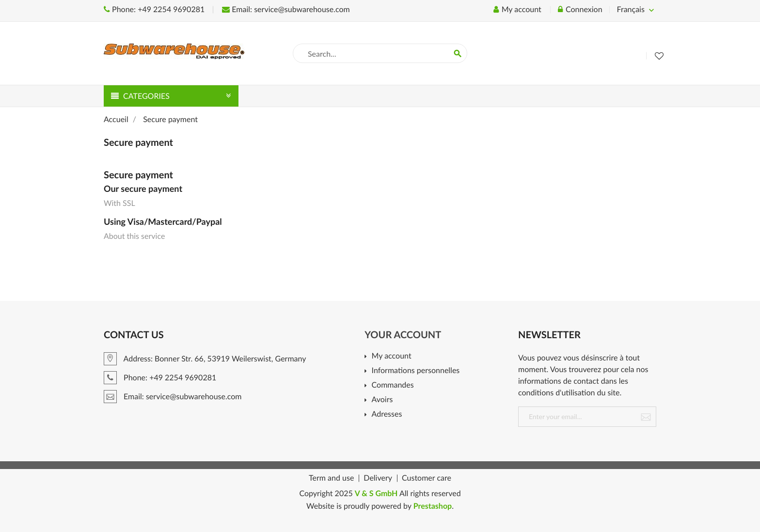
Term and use (331, 478)
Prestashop (433, 506)
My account (392, 356)
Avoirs (382, 400)
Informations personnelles (416, 371)
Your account (403, 335)
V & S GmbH (376, 493)
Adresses (387, 415)
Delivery (378, 478)
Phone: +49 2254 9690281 (154, 9)
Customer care (427, 478)
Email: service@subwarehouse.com (286, 9)
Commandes (393, 385)
